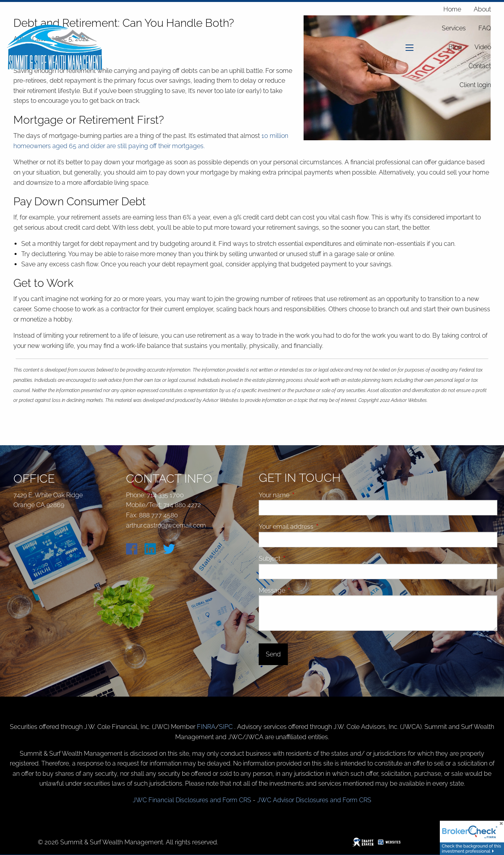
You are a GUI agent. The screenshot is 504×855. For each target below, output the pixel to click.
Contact (480, 66)
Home (452, 9)
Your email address (316, 527)
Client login (475, 85)
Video (483, 47)
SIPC (227, 727)
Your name (304, 495)
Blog (455, 47)
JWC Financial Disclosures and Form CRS (192, 800)
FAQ (485, 28)
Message (302, 590)
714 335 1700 (165, 495)
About (482, 9)
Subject (299, 559)
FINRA (206, 727)
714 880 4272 (182, 505)
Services (454, 28)
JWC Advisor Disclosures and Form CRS (314, 800)
